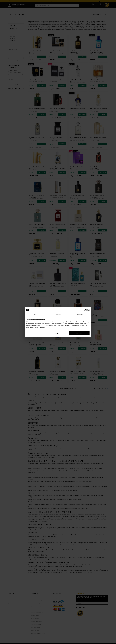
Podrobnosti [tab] (58, 315)
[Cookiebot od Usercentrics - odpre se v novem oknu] (83, 310)
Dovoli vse (79, 333)
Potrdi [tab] (36, 315)
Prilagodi (58, 333)
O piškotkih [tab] (80, 315)
